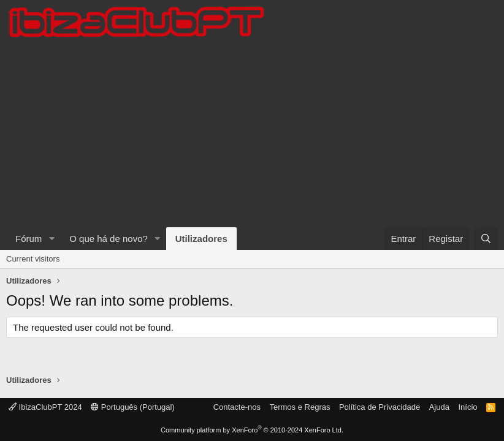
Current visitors (33, 259)
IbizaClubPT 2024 (45, 407)
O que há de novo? (109, 239)
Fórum (29, 239)
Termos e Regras (300, 407)
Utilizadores (201, 239)
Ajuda (439, 407)
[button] (52, 239)
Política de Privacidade (380, 407)
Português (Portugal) (133, 407)
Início (468, 407)
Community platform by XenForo (252, 430)
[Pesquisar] (486, 239)
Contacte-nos (237, 407)
